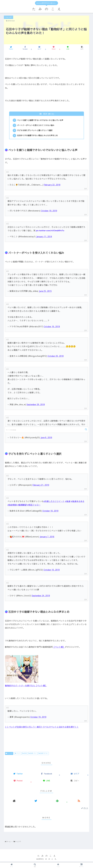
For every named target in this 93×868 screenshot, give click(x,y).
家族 (25, 754)
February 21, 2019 (41, 486)
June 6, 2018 (46, 439)
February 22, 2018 (52, 186)
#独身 (68, 502)
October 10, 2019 (52, 571)
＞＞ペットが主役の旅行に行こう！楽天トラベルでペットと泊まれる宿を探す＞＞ (42, 728)
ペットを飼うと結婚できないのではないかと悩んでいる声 (40, 120)
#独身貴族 (12, 506)
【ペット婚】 (59, 648)
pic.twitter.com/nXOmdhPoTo (50, 232)
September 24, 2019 (41, 597)
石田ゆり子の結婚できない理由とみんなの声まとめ (38, 137)
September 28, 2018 (36, 406)
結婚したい (33, 754)
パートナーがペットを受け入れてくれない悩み (36, 126)
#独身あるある (78, 502)
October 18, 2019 (50, 512)
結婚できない (44, 754)
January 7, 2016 (47, 538)
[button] (86, 429)
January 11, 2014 (44, 238)
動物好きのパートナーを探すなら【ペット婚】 (26, 687)
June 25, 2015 (45, 292)
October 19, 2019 (49, 212)
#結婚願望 (22, 506)
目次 (45, 114)
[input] (46, 430)
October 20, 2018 (56, 357)
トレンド (10, 754)
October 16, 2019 (52, 328)
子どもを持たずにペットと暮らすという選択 (35, 131)
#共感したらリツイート (54, 502)
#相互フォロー (34, 506)
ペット (19, 754)
